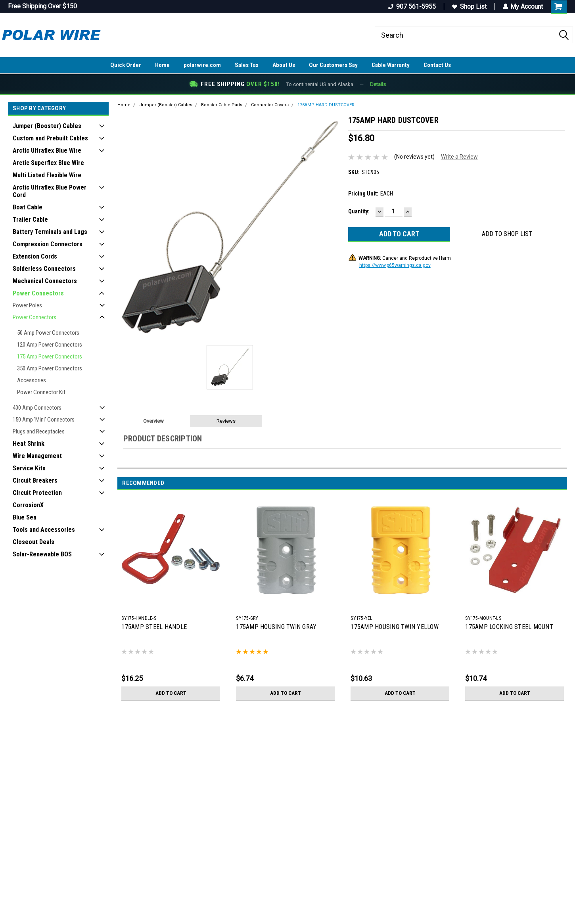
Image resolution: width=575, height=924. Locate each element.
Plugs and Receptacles (39, 431)
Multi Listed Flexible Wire (47, 175)
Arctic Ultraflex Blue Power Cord (50, 191)
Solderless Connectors (44, 269)
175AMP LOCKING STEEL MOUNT (509, 627)
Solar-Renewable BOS (42, 554)
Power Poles (27, 305)
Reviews (226, 421)
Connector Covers (270, 105)
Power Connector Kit (41, 392)
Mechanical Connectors (45, 281)
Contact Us (437, 65)
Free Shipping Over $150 (42, 6)
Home (162, 65)
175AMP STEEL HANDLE (154, 627)
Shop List (469, 7)
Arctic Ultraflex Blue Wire (47, 150)
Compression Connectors (48, 244)
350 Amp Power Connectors (50, 368)
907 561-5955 (412, 7)
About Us (284, 65)
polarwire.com (202, 65)
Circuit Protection (37, 493)
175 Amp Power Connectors (50, 357)
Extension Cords (35, 256)
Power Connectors (38, 293)
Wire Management (37, 456)
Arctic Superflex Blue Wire (48, 163)
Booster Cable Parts (222, 105)
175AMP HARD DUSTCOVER (326, 105)
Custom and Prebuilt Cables (50, 138)
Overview (153, 421)
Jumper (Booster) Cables (47, 126)
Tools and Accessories (44, 530)
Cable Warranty (391, 65)
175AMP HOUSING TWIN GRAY (276, 627)
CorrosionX (28, 505)
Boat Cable (28, 207)
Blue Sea (25, 517)
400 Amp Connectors (37, 408)
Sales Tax (247, 65)
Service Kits (29, 468)
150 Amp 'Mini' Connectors (44, 420)
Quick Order (126, 65)
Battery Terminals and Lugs (50, 232)
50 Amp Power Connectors (48, 333)
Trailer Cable (30, 219)
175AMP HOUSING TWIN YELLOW (395, 627)
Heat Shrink (29, 444)
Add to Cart (171, 693)
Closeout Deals (34, 542)
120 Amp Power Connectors (50, 345)
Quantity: (359, 211)
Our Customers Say (333, 65)
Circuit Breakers (35, 480)
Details (378, 84)
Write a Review (459, 157)
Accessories (32, 380)
